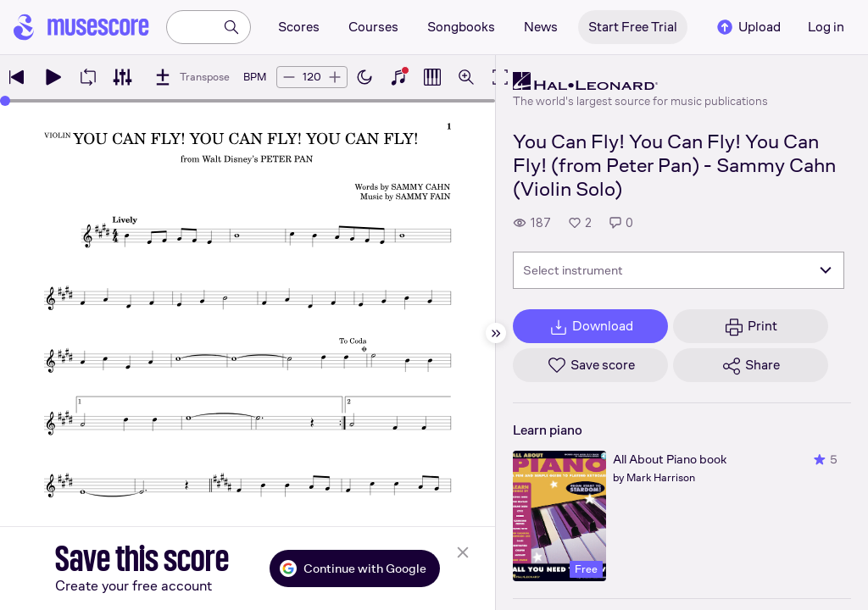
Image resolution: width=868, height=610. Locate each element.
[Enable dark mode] (364, 77)
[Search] (231, 27)
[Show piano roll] (432, 77)
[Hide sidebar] (496, 333)
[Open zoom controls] (466, 77)
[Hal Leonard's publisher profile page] (640, 81)
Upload (748, 27)
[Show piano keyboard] (398, 77)
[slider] (5, 101)
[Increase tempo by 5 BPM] (335, 77)
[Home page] (81, 27)
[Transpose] (191, 77)
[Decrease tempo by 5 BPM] (289, 77)
